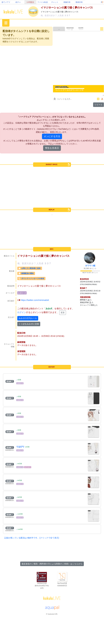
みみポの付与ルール (28, 318)
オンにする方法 (52, 136)
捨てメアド (6, 2)
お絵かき (22, 293)
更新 (63, 313)
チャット (55, 2)
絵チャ (18, 2)
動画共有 (79, 2)
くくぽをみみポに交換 (29, 324)
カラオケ (28, 467)
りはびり (20, 447)
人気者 (61, 15)
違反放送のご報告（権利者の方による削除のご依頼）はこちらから (52, 564)
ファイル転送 (43, 2)
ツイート (98, 105)
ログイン (22, 312)
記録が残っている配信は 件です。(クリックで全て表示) (32, 538)
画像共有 (67, 2)
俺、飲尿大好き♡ (49, 15)
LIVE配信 (30, 2)
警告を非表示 (52, 148)
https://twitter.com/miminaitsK (35, 300)
